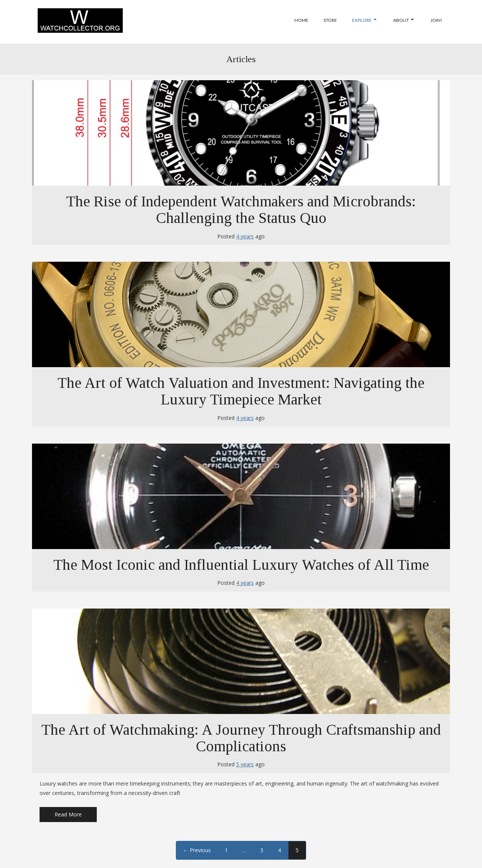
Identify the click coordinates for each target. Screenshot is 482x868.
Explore (364, 20)
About (403, 20)
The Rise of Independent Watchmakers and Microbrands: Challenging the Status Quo (241, 210)
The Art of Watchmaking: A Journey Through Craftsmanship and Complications (241, 738)
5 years (245, 764)
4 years (245, 236)
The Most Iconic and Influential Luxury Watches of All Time (241, 565)
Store (330, 20)
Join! (436, 20)
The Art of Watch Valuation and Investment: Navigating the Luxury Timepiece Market (241, 391)
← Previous (197, 850)
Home (301, 20)
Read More (68, 814)
